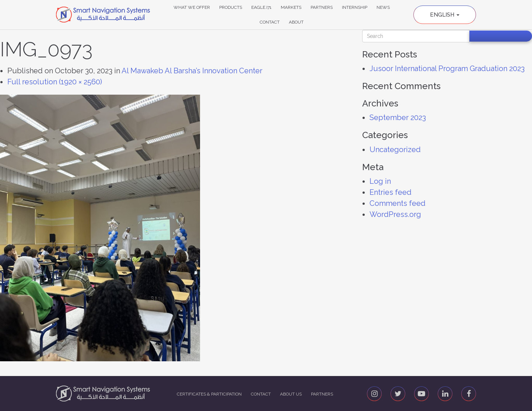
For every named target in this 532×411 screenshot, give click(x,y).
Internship (355, 7)
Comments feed (398, 203)
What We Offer (192, 7)
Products (231, 7)
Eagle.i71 (261, 7)
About (296, 22)
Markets (291, 7)
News (383, 7)
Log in (380, 181)
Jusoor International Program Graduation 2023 (447, 68)
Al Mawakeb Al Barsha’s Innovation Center (192, 71)
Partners (322, 7)
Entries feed (391, 192)
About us (291, 394)
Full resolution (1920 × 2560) (55, 82)
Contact (270, 22)
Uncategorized (395, 150)
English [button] (445, 15)
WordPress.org (395, 214)
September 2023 (398, 117)
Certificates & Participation (209, 394)
